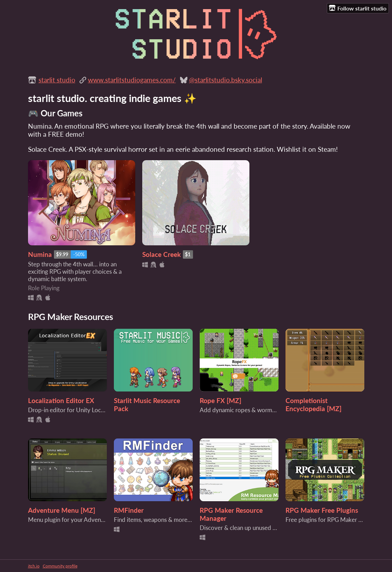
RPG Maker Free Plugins (322, 510)
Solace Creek (161, 254)
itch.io (34, 566)
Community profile (60, 566)
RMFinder (129, 510)
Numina (40, 254)
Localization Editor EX (61, 400)
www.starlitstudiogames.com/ (132, 80)
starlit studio (57, 80)
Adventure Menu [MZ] (62, 510)
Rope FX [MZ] (221, 400)
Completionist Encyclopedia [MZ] (314, 404)
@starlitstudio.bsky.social (226, 80)
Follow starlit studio (358, 8)
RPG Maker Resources (71, 316)
